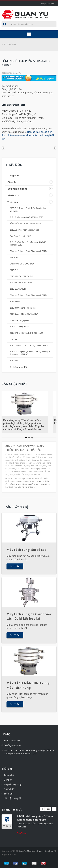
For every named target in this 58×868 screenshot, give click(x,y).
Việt (53, 4)
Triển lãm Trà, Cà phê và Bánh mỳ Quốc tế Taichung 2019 (28, 244)
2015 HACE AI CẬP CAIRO (21, 276)
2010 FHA (14, 361)
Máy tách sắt (41, 484)
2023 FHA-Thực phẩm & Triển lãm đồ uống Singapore (28, 210)
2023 (7, 826)
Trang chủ (13, 175)
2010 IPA (14, 339)
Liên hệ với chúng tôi (27, 487)
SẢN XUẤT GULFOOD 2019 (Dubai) (25, 224)
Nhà (3, 44)
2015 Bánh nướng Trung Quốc (23, 308)
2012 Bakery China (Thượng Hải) (24, 314)
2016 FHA (14, 270)
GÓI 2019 (14, 258)
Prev (42, 809)
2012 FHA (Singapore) (19, 320)
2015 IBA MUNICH (18, 289)
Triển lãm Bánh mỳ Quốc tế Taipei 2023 (26, 217)
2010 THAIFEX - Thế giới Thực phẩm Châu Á (29, 346)
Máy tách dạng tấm (26, 484)
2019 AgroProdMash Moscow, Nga (24, 230)
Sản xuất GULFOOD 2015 (21, 283)
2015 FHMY (15, 302)
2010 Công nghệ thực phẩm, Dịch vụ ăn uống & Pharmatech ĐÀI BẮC (30, 353)
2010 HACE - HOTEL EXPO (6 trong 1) (26, 333)
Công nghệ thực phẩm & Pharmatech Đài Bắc (29, 251)
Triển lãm (12, 44)
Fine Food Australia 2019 (20, 236)
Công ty (12, 182)
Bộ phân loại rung (17, 189)
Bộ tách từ (13, 195)
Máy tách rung (38, 481)
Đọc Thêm (15, 566)
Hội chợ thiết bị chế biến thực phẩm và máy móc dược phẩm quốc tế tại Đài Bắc (28, 135)
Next (54, 809)
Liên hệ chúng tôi (17, 367)
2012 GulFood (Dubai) (19, 327)
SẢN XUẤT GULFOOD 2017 (22, 264)
